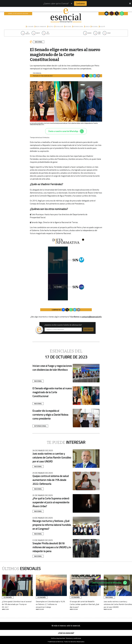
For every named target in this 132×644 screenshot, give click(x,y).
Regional (95, 27)
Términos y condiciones (73, 638)
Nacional (68, 27)
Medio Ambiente (41, 27)
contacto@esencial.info (91, 317)
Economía (30, 27)
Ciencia (87, 27)
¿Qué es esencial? (66, 633)
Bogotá (102, 27)
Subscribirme (88, 330)
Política (51, 27)
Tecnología (59, 27)
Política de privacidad (58, 638)
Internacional (78, 27)
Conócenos (80, 3)
